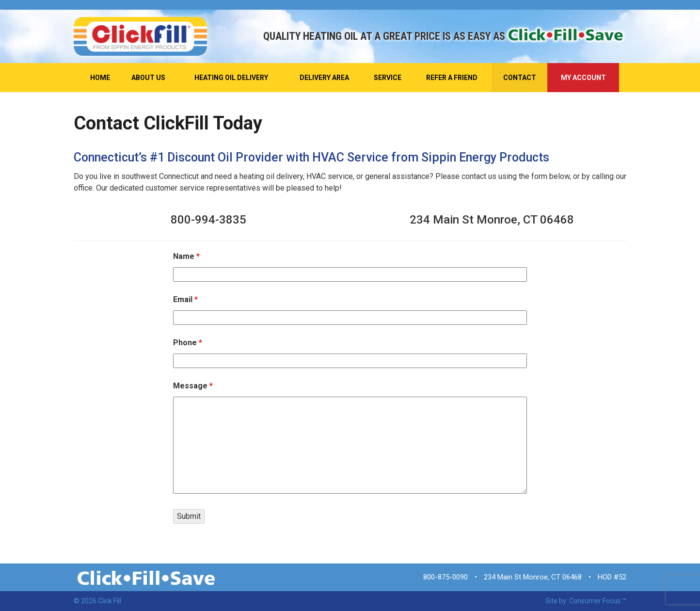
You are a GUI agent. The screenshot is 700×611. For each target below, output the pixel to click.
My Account (583, 78)
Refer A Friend (452, 78)
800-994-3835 (208, 220)
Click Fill (110, 601)
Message (193, 386)
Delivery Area (324, 78)
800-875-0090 (445, 577)
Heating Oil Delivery (231, 78)
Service (388, 78)
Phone (188, 343)
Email (185, 299)
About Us (148, 78)
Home (100, 78)
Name (186, 256)
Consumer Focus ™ (598, 601)
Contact (520, 78)
